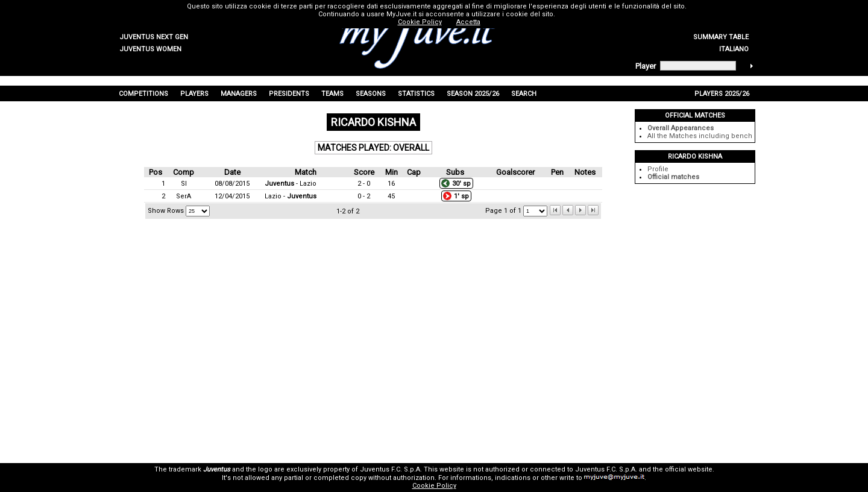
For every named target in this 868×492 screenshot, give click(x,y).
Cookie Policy (434, 486)
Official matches (673, 177)
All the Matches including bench (700, 136)
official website (689, 469)
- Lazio (291, 184)
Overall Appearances (681, 128)
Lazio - (291, 196)
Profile (658, 169)
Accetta (468, 22)
